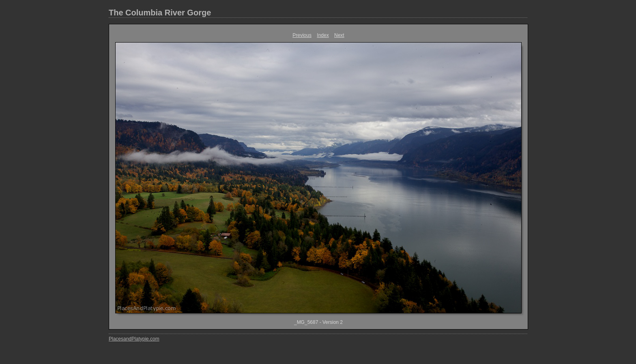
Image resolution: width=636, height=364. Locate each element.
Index (323, 35)
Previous (302, 35)
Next (339, 35)
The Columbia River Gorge (160, 13)
